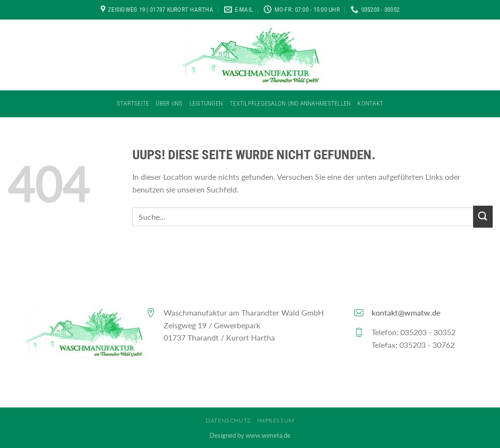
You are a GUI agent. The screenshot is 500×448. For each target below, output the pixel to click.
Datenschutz (228, 420)
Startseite (133, 103)
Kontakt (370, 103)
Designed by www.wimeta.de (250, 435)
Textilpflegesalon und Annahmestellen (290, 103)
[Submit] (483, 217)
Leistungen (206, 103)
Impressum (276, 420)
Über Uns (169, 103)
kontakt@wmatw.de (406, 312)
